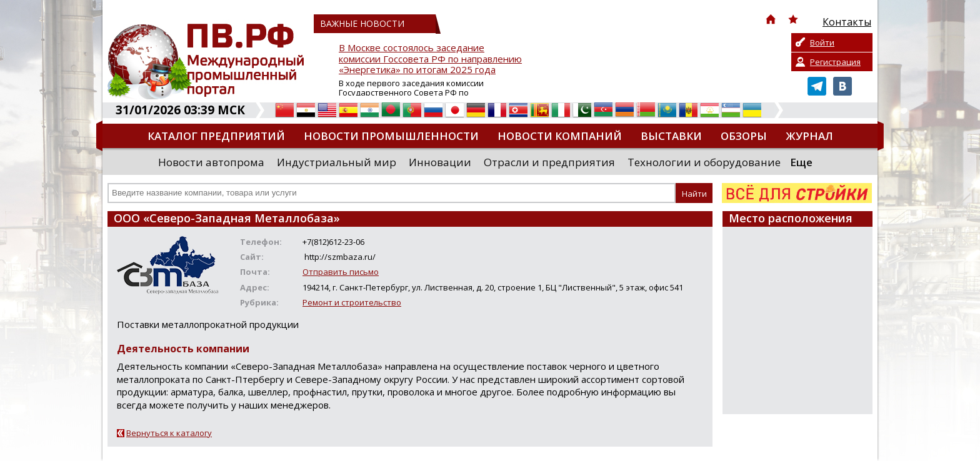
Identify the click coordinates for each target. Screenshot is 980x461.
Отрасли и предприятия (549, 162)
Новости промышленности (391, 136)
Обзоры (744, 136)
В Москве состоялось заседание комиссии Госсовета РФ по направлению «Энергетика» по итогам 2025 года (430, 59)
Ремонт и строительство (352, 302)
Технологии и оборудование (704, 162)
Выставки (671, 136)
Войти (822, 42)
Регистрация (835, 62)
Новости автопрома (211, 162)
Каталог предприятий (216, 136)
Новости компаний (560, 136)
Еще (801, 162)
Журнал (809, 136)
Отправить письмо (341, 272)
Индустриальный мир (337, 162)
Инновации (440, 162)
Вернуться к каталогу (169, 433)
